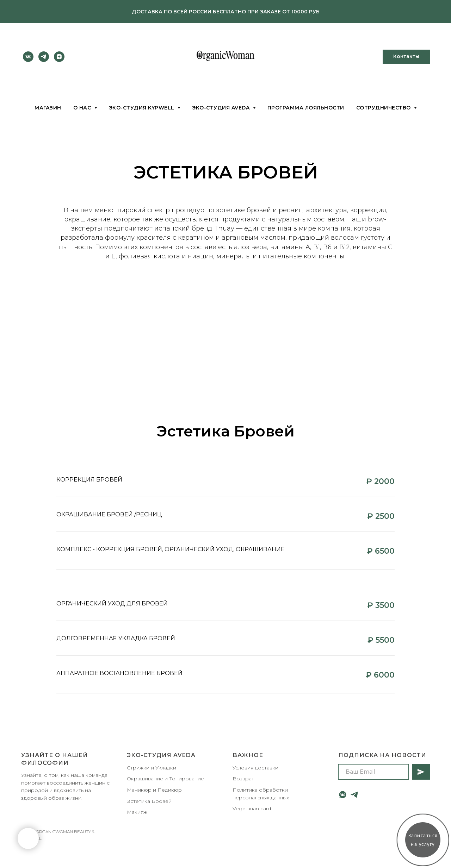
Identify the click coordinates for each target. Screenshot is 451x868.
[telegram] (44, 57)
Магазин (48, 108)
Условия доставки (255, 768)
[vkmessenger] (343, 795)
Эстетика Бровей (149, 801)
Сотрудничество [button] (384, 108)
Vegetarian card (252, 809)
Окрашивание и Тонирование (165, 779)
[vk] (28, 57)
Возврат (243, 779)
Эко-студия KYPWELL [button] (143, 108)
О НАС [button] (83, 108)
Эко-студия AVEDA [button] (222, 108)
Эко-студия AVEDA (161, 755)
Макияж (137, 812)
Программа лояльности (306, 108)
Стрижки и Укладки (152, 768)
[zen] (59, 57)
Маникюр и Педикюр (154, 790)
